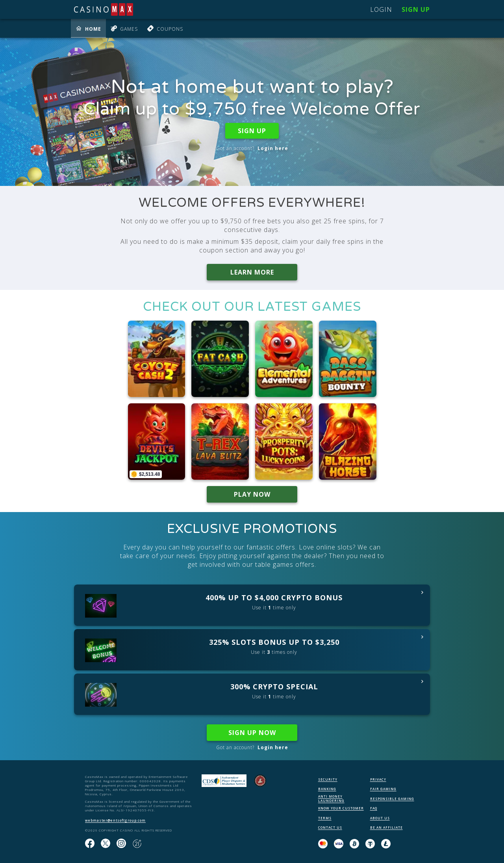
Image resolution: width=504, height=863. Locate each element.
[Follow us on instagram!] (121, 844)
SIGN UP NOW (252, 733)
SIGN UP (252, 131)
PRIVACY (378, 779)
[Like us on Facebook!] (90, 844)
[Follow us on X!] (106, 844)
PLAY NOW (252, 494)
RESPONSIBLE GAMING (392, 799)
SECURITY (328, 779)
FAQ (374, 808)
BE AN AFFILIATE (386, 827)
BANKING (327, 789)
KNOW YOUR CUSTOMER (341, 808)
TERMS (325, 818)
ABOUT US (380, 818)
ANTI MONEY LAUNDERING (331, 798)
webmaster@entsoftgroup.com (115, 820)
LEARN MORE (252, 272)
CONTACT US (330, 827)
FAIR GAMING (383, 789)
